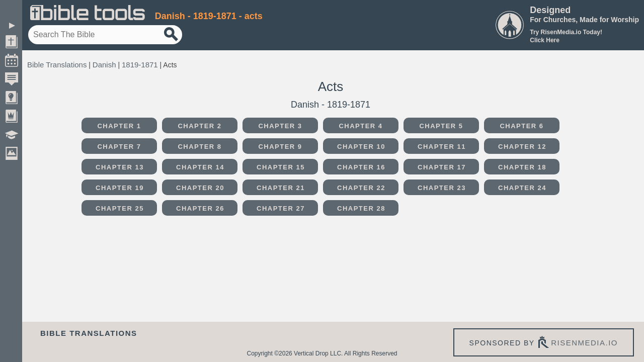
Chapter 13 (120, 167)
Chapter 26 (200, 208)
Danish (104, 65)
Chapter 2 (199, 126)
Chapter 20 (200, 188)
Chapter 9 (280, 147)
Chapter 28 (361, 208)
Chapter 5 (441, 126)
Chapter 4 (360, 126)
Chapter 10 (361, 147)
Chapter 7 (119, 147)
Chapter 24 (522, 188)
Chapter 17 (442, 167)
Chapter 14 (200, 167)
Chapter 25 (120, 208)
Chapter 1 (119, 126)
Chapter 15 (281, 167)
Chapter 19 (120, 188)
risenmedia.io (584, 343)
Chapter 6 (521, 126)
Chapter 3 (280, 126)
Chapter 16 (361, 167)
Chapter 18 (522, 167)
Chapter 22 (361, 188)
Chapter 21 (281, 188)
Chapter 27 (281, 208)
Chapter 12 (522, 147)
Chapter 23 (442, 188)
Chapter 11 (442, 147)
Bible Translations (57, 65)
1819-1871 (140, 65)
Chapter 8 (199, 147)
